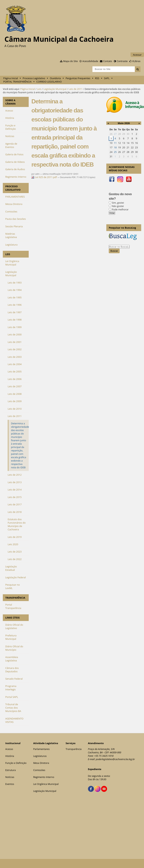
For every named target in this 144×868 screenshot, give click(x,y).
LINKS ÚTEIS (12, 618)
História (10, 756)
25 (115, 152)
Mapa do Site (70, 61)
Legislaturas (40, 756)
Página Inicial (11, 78)
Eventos (10, 784)
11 (115, 143)
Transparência (74, 749)
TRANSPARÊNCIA (15, 598)
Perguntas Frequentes (78, 78)
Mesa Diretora (41, 763)
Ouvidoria (55, 78)
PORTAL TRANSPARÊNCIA (18, 82)
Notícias (10, 777)
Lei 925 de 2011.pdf (44, 177)
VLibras (136, 61)
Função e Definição (16, 763)
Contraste (122, 61)
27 (115, 134)
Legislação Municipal (55, 89)
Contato (108, 61)
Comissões (39, 770)
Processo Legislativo (34, 78)
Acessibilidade (90, 61)
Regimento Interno (44, 777)
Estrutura (10, 770)
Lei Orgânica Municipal (46, 784)
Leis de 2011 (76, 89)
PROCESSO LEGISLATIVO (13, 188)
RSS (97, 78)
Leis (39, 89)
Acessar (137, 55)
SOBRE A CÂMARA (10, 102)
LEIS (8, 254)
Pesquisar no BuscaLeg (122, 228)
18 (115, 147)
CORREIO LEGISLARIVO (49, 82)
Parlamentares (41, 749)
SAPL (107, 78)
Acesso (9, 749)
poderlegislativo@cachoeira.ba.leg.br (115, 759)
